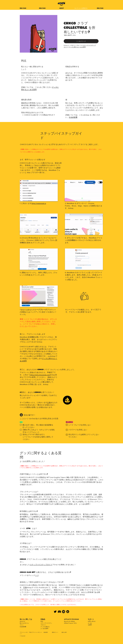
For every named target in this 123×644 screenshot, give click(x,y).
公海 (49, 403)
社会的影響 (73, 117)
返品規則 (46, 632)
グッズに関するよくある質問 (77, 47)
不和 (25, 587)
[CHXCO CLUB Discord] (59, 612)
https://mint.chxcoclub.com (40, 375)
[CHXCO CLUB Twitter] (55, 612)
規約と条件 (67, 35)
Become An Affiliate (69, 621)
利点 (42, 621)
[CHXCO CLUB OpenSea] (68, 612)
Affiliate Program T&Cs (70, 623)
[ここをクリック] (81, 41)
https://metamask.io (39, 203)
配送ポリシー (55, 632)
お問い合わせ (92, 621)
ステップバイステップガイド (41, 565)
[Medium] (64, 612)
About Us (22, 621)
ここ (37, 575)
